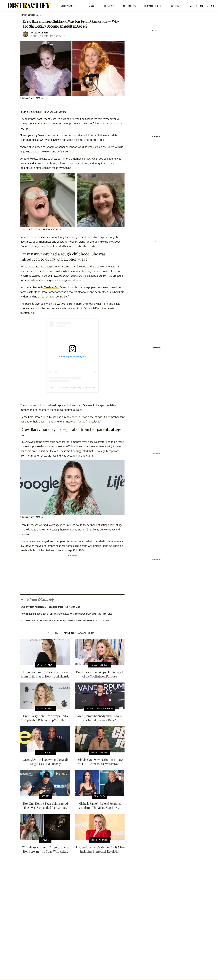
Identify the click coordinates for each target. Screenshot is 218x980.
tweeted (46, 151)
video (66, 119)
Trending (109, 6)
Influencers (129, 6)
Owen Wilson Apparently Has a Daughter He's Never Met (50, 607)
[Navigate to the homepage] (29, 5)
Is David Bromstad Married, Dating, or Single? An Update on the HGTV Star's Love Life (65, 621)
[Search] (191, 5)
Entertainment (67, 6)
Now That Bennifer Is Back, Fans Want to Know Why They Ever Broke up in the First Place (66, 614)
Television (90, 6)
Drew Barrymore (57, 112)
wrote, (34, 159)
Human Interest (153, 6)
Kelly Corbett (41, 33)
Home (23, 15)
